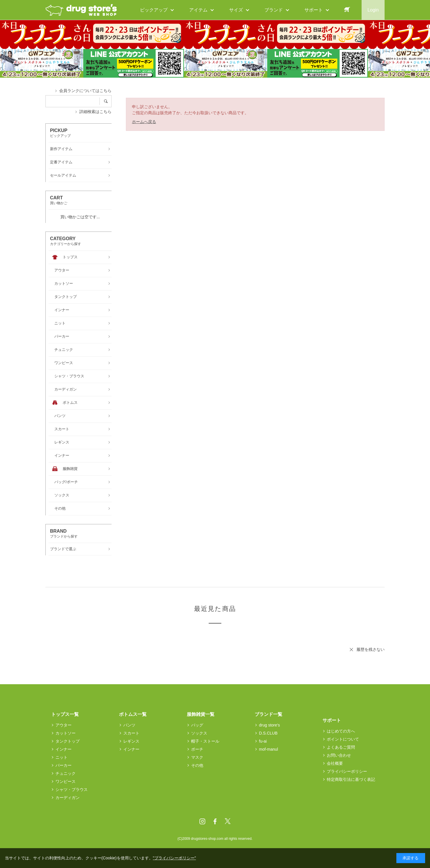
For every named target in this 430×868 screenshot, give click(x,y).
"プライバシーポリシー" (174, 858)
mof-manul (268, 749)
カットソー (66, 733)
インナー (64, 749)
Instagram (202, 821)
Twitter (228, 821)
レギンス (131, 741)
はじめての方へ (341, 731)
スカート (131, 733)
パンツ (129, 725)
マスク (197, 757)
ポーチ (197, 749)
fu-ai (263, 741)
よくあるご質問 (341, 747)
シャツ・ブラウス (72, 789)
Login (373, 10)
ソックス (199, 733)
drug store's (269, 725)
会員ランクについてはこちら (85, 91)
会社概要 (335, 763)
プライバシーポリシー (347, 771)
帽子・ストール (205, 741)
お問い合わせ (339, 755)
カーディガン (68, 798)
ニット (62, 757)
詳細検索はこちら (95, 112)
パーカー (64, 765)
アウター (64, 725)
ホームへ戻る (144, 122)
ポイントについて (343, 739)
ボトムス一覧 (133, 714)
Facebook (215, 821)
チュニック (66, 773)
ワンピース (66, 781)
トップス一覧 (65, 714)
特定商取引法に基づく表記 (351, 779)
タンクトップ (68, 741)
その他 (197, 765)
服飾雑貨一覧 (201, 714)
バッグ (197, 725)
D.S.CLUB (268, 733)
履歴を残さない (371, 649)
